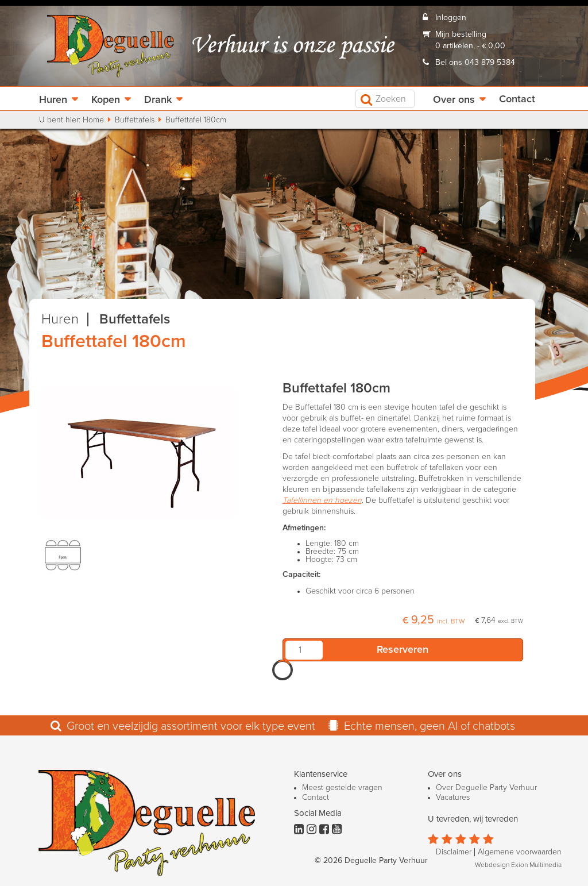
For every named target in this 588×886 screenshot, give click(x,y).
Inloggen (451, 18)
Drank (158, 100)
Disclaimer (454, 852)
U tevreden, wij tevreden (473, 819)
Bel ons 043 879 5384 (475, 63)
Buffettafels (135, 120)
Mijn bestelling (461, 34)
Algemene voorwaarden (520, 852)
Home (93, 120)
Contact (517, 99)
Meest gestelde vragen (342, 788)
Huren (53, 100)
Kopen (106, 100)
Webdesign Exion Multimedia (518, 865)
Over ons (454, 100)
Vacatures (453, 798)
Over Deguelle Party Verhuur (486, 788)
